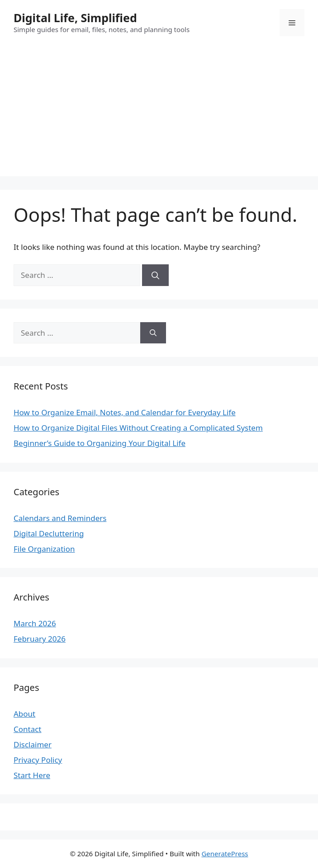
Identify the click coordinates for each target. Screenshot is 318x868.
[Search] (155, 275)
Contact (28, 729)
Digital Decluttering (49, 533)
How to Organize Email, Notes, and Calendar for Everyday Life (125, 412)
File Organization (44, 549)
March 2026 (35, 623)
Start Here (32, 775)
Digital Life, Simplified (75, 18)
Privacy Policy (38, 760)
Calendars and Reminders (60, 518)
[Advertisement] (159, 113)
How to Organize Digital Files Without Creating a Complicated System (138, 428)
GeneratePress (225, 854)
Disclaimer (33, 744)
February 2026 (40, 639)
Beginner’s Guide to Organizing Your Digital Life (100, 443)
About (24, 714)
